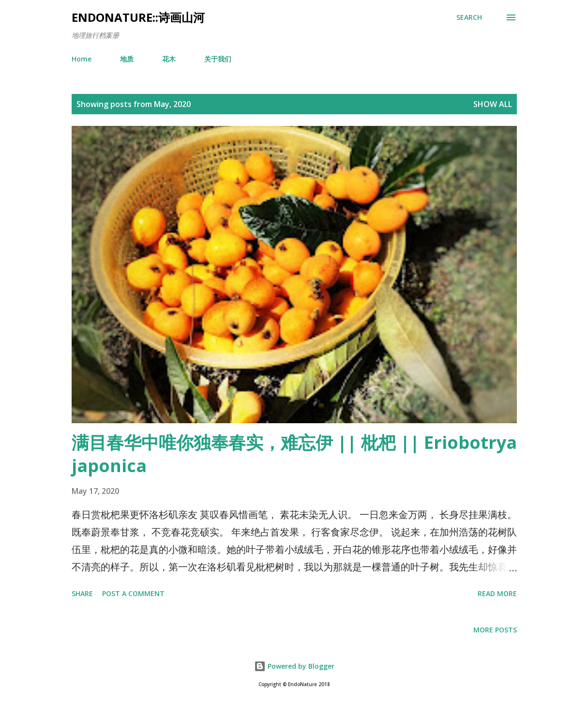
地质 (127, 59)
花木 (169, 59)
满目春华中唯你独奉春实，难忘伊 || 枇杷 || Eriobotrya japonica (294, 454)
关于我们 (218, 59)
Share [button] (82, 593)
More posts (495, 630)
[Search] (469, 17)
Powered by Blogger (294, 666)
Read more (497, 593)
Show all (493, 104)
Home (82, 59)
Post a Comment (133, 593)
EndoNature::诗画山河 (138, 17)
